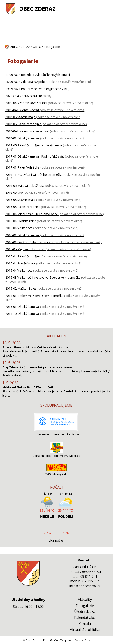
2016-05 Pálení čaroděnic (23, 207)
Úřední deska (85, 612)
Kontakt (85, 624)
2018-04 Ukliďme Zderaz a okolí (27, 131)
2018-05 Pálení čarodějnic (23, 124)
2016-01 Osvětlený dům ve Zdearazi (30, 242)
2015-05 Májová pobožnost (25, 249)
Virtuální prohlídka (85, 630)
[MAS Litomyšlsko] (56, 470)
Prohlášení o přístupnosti (58, 640)
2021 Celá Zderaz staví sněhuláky (28, 96)
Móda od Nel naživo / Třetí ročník (28, 387)
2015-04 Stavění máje (20, 263)
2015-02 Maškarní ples (21, 288)
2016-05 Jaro (14, 193)
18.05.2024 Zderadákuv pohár (26, 82)
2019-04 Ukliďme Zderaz (22, 110)
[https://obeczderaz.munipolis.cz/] (56, 430)
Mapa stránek (83, 640)
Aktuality (85, 600)
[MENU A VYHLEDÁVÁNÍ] (106, 9)
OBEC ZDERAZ (37, 9)
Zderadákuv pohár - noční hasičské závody (35, 347)
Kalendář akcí (85, 618)
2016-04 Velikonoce (19, 228)
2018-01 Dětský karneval (22, 138)
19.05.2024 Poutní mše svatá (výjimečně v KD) (37, 89)
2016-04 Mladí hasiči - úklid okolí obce (32, 214)
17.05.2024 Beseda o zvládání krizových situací (38, 75)
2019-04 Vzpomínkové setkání (26, 103)
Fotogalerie (85, 606)
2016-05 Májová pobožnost (25, 186)
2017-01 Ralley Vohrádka (22, 167)
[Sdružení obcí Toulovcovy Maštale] (56, 452)
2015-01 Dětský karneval (22, 307)
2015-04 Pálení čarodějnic (23, 256)
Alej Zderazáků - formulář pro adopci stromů (37, 367)
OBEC (37, 47)
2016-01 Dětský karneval (22, 235)
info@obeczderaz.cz (85, 586)
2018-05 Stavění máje (20, 117)
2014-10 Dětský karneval (22, 314)
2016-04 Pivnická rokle (21, 221)
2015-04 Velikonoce (19, 270)
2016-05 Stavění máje (20, 200)
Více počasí (56, 540)
